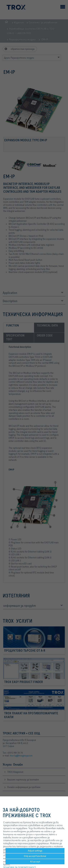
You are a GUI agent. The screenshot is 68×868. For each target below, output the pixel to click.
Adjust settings (35, 851)
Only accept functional (35, 856)
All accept (35, 862)
